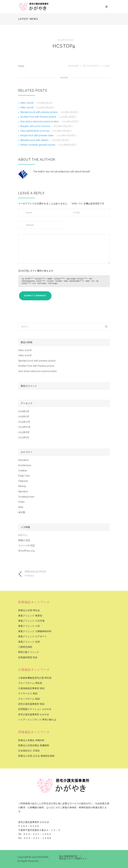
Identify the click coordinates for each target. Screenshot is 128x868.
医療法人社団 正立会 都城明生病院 (36, 756)
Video (21, 502)
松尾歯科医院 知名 (28, 657)
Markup (22, 486)
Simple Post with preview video (37, 135)
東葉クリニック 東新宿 (30, 616)
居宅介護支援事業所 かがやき (34, 715)
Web (21, 507)
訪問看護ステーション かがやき (35, 709)
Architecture (25, 465)
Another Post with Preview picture (38, 117)
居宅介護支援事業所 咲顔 (31, 704)
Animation (23, 460)
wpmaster (74, 66)
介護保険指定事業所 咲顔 (31, 688)
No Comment (90, 66)
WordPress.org (26, 551)
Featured (23, 481)
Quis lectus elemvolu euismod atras (40, 121)
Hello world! (27, 103)
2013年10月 (24, 427)
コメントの (26, 545)
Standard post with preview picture (39, 112)
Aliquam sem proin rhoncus (35, 126)
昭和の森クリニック (29, 652)
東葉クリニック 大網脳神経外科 (35, 631)
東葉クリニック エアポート (32, 636)
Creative (22, 471)
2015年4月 (24, 411)
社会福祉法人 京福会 (29, 751)
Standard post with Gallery (35, 140)
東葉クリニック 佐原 (29, 642)
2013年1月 (24, 437)
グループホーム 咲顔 (29, 699)
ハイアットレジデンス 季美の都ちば (37, 720)
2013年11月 (24, 422)
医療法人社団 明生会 (29, 610)
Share (64, 78)
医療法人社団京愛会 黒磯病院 (34, 745)
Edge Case (24, 476)
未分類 (22, 512)
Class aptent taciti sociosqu (35, 131)
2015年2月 (24, 417)
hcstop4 (64, 46)
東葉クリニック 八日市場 (31, 621)
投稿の (24, 540)
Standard (23, 492)
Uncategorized (26, 497)
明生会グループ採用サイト (73, 859)
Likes (106, 66)
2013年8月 (24, 432)
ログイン (23, 535)
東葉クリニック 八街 (29, 626)
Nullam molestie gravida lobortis (38, 145)
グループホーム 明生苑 (30, 683)
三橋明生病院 (25, 647)
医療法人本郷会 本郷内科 (31, 740)
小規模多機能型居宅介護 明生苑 (35, 678)
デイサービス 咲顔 (28, 694)
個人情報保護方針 (68, 856)
